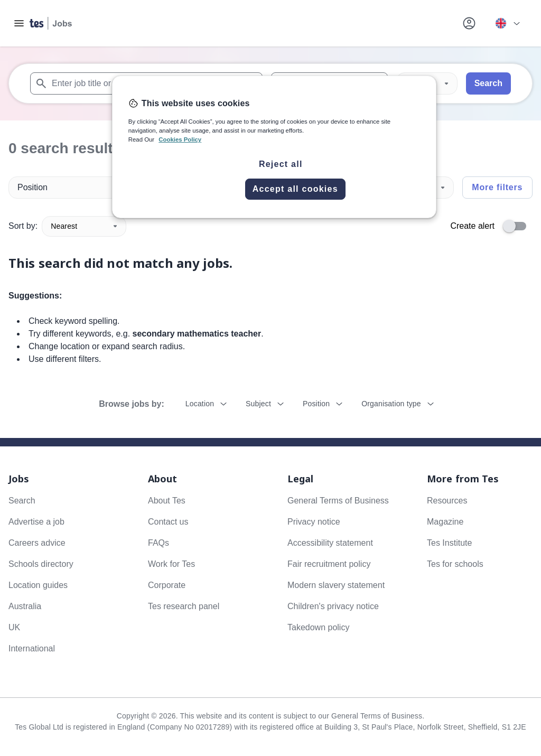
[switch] (518, 226)
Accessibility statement (330, 543)
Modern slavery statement (336, 585)
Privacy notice (314, 522)
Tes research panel (184, 606)
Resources (447, 501)
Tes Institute (449, 543)
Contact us (168, 522)
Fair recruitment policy (329, 564)
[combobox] (146, 83)
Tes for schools (455, 564)
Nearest (84, 226)
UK (14, 627)
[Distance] (427, 83)
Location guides (38, 585)
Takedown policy (318, 627)
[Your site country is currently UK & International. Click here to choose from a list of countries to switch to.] (507, 23)
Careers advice (37, 543)
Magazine (445, 522)
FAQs (158, 543)
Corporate (167, 585)
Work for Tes (171, 564)
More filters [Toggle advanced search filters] (497, 187)
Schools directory (41, 564)
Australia (25, 606)
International (32, 648)
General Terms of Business (338, 501)
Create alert (472, 226)
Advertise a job (36, 522)
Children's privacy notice (333, 606)
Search (488, 83)
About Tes (167, 501)
